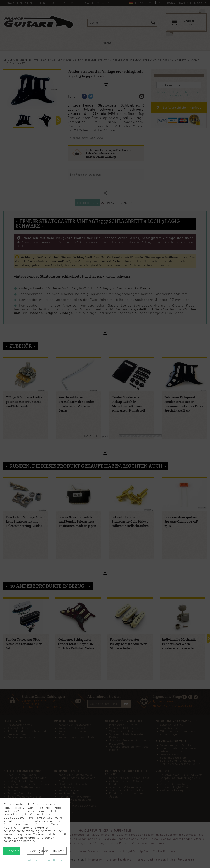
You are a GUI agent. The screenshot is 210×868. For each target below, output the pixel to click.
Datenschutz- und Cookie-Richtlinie (41, 860)
